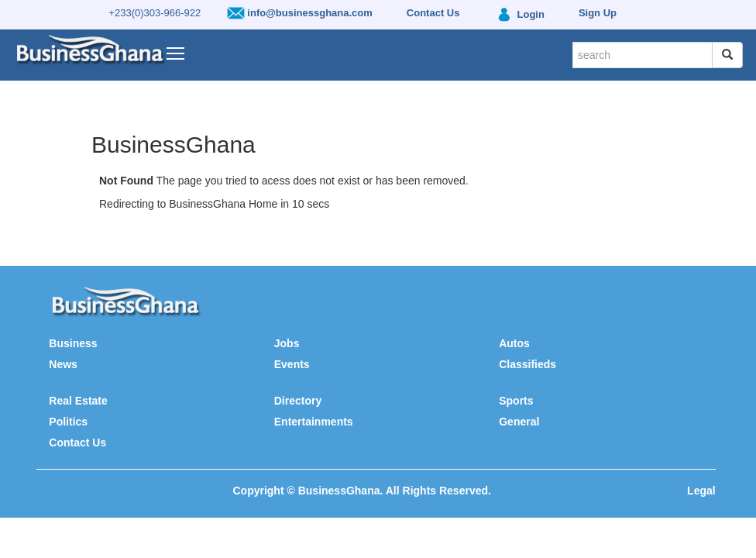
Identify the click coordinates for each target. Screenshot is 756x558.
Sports (516, 401)
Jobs (287, 343)
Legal (701, 491)
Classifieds (527, 364)
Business (73, 343)
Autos (514, 343)
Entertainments (314, 422)
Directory (298, 401)
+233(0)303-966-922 (155, 13)
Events (292, 364)
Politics (68, 422)
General (519, 422)
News (63, 364)
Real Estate (78, 401)
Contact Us (77, 443)
